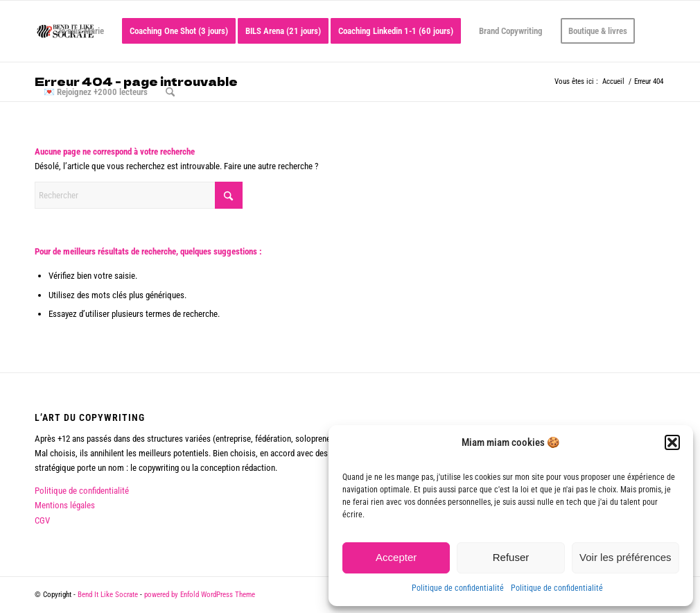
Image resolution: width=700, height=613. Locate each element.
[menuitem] (74, 31)
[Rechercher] (170, 92)
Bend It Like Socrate (108, 595)
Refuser (511, 557)
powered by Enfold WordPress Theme (200, 595)
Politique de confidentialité (458, 588)
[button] (672, 442)
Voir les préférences (625, 557)
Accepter (396, 557)
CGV (42, 520)
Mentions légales (65, 505)
